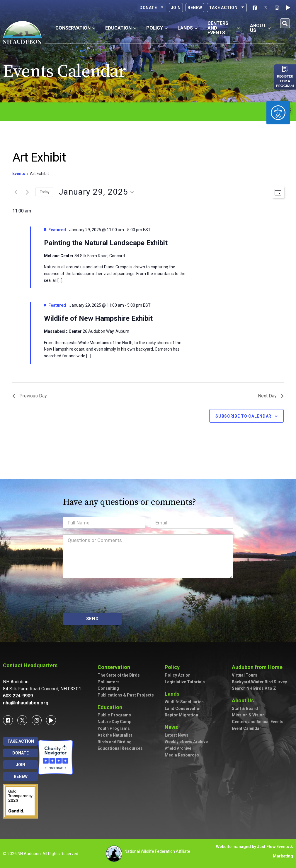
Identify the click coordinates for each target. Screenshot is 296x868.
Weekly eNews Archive (186, 742)
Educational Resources (120, 748)
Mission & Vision (248, 715)
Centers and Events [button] (224, 28)
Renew (195, 8)
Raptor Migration (181, 715)
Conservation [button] (75, 28)
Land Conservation (183, 709)
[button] (285, 23)
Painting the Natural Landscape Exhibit (106, 243)
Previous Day (30, 396)
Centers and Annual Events (258, 722)
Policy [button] (157, 28)
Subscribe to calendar (243, 416)
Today (45, 192)
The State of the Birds (119, 675)
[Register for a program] (285, 69)
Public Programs (114, 715)
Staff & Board (245, 709)
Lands (173, 694)
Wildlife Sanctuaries (184, 702)
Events (19, 174)
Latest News (177, 735)
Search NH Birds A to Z (254, 688)
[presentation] (108, 596)
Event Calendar (246, 728)
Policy (174, 667)
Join (176, 8)
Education (111, 707)
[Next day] (27, 192)
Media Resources (182, 755)
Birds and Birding (115, 742)
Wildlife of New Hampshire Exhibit (98, 318)
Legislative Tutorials (185, 682)
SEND (92, 619)
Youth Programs (114, 728)
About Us (244, 700)
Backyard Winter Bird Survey (259, 682)
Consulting (108, 688)
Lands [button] (188, 28)
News (173, 727)
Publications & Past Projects (126, 695)
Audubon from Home (259, 667)
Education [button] (121, 28)
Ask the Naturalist (115, 735)
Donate (152, 8)
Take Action (227, 8)
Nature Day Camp (114, 722)
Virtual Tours (245, 675)
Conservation (115, 667)
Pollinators (109, 682)
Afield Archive (178, 748)
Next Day (271, 396)
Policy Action (178, 675)
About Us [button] (260, 28)
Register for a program (285, 81)
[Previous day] (16, 192)
